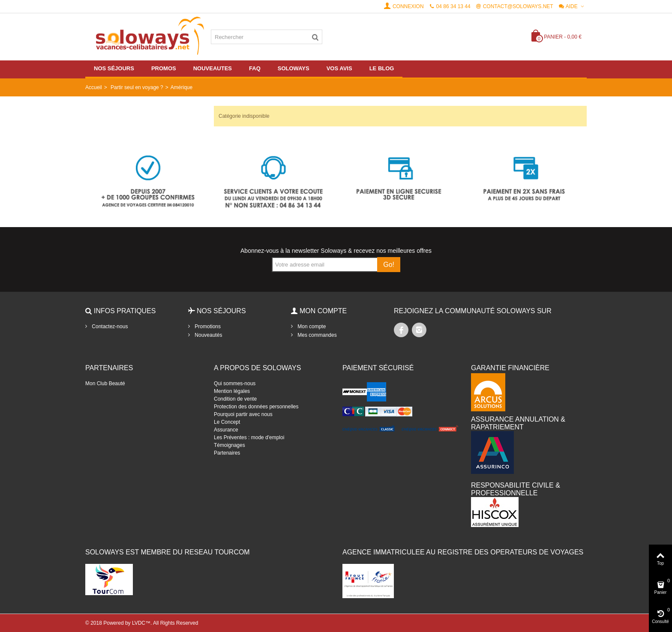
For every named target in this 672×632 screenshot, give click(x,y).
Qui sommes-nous (235, 383)
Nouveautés (208, 335)
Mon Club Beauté (105, 383)
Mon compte (311, 326)
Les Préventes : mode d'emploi (249, 437)
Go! (389, 265)
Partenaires (227, 453)
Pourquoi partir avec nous (243, 414)
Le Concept (227, 422)
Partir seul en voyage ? (137, 87)
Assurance (226, 430)
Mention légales (232, 391)
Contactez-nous (109, 326)
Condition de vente (235, 399)
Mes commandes (316, 335)
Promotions (207, 326)
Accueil (94, 87)
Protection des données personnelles (256, 407)
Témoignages (229, 445)
